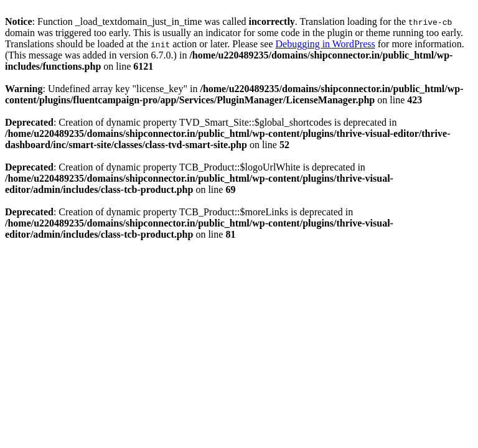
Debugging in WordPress (326, 44)
